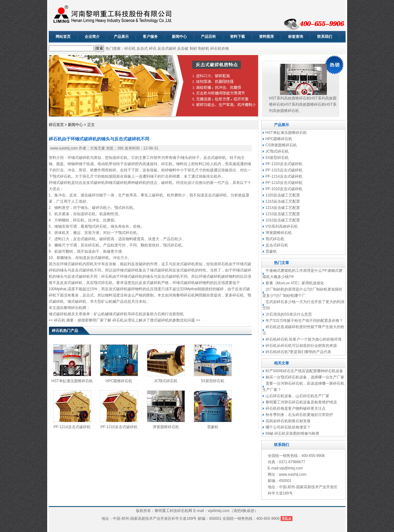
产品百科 (208, 37)
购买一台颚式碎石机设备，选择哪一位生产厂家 (305, 377)
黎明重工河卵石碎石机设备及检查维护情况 (301, 402)
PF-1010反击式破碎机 (284, 189)
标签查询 (296, 37)
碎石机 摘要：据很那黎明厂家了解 (83, 320)
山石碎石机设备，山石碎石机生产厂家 (297, 396)
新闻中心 (179, 37)
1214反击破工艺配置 (283, 208)
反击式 (142, 48)
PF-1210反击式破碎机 (119, 427)
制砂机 (204, 48)
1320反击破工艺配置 (283, 195)
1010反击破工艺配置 (283, 220)
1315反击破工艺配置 (283, 201)
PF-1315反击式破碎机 (284, 170)
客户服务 (150, 37)
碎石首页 (56, 125)
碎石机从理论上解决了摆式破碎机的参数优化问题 (154, 320)
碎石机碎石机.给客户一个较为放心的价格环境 (304, 339)
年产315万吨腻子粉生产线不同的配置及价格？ (304, 321)
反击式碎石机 (277, 245)
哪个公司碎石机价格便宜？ (288, 427)
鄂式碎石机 (275, 239)
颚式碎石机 (62, 176)
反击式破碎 (167, 48)
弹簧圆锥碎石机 (166, 427)
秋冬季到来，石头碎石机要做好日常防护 (299, 415)
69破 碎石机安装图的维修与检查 (293, 433)
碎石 (153, 48)
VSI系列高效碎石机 (282, 226)
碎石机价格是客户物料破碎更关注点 (296, 408)
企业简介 (92, 37)
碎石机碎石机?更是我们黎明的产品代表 (299, 352)
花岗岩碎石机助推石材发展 (288, 421)
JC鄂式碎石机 (166, 381)
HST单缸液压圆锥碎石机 (72, 381)
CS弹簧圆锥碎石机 (281, 145)
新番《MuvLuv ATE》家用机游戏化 (295, 283)
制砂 (193, 48)
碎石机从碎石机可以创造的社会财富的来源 (301, 346)
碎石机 (130, 48)
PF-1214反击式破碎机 (72, 427)
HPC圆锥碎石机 (119, 381)
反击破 (183, 48)
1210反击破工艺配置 (283, 214)
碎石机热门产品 (65, 331)
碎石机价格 (220, 48)
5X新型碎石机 (213, 381)
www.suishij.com (64, 148)
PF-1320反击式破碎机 (284, 164)
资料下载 (237, 37)
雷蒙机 (213, 427)
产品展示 (121, 37)
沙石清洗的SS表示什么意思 (289, 314)
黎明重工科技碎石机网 (173, 511)
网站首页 (63, 37)
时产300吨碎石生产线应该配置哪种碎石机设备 (304, 371)
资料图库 (267, 37)
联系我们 (325, 37)
